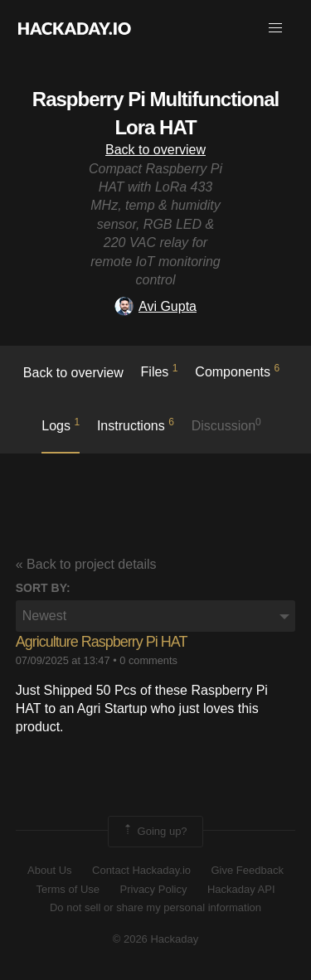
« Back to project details (86, 564)
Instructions (136, 425)
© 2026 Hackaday (156, 939)
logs (61, 425)
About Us (49, 870)
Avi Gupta (155, 306)
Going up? (154, 832)
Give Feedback (247, 870)
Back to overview (155, 150)
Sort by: (43, 588)
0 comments (148, 660)
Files (160, 371)
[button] (275, 28)
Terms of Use (68, 889)
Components (237, 371)
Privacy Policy (154, 889)
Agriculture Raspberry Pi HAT (102, 642)
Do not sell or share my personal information (155, 907)
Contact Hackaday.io (141, 870)
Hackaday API (241, 889)
